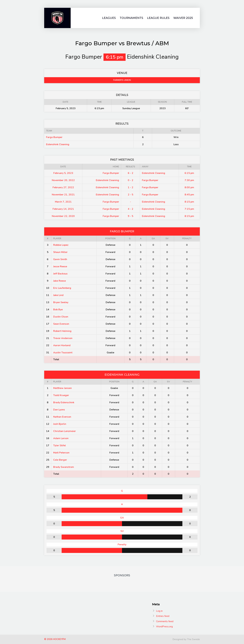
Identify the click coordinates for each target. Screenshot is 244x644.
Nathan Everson (62, 417)
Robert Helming (62, 331)
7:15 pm (189, 209)
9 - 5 (130, 216)
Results (130, 167)
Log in (159, 611)
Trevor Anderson (63, 338)
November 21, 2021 (63, 195)
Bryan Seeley (61, 302)
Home (116, 167)
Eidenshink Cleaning (58, 144)
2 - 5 (130, 195)
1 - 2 (130, 187)
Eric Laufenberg (62, 288)
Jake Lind (58, 295)
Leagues (109, 18)
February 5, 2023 (63, 173)
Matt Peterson (61, 453)
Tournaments (131, 18)
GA (153, 238)
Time (189, 167)
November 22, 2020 (63, 216)
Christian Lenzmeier (65, 431)
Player (57, 238)
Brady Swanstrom (64, 467)
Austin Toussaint (63, 353)
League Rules (158, 18)
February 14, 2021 (63, 209)
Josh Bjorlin (60, 424)
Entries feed (163, 616)
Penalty (187, 238)
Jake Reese (60, 281)
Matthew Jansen (62, 388)
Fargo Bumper (54, 137)
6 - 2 (130, 173)
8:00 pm (189, 187)
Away (145, 167)
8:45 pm (189, 195)
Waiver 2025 (183, 18)
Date (63, 167)
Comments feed (165, 621)
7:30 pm (189, 180)
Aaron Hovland (62, 345)
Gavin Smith (60, 259)
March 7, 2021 (63, 202)
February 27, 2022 (63, 187)
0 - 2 (130, 180)
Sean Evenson (61, 324)
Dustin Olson (61, 317)
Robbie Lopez (61, 245)
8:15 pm (189, 202)
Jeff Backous (60, 274)
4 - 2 (130, 209)
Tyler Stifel (60, 445)
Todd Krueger (61, 395)
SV (167, 238)
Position (110, 238)
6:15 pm (189, 173)
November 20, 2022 (63, 180)
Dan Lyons (59, 410)
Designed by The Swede (186, 639)
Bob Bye (58, 310)
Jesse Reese (60, 266)
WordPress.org (164, 627)
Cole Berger (60, 460)
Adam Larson (61, 438)
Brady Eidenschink (64, 402)
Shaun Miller (60, 252)
